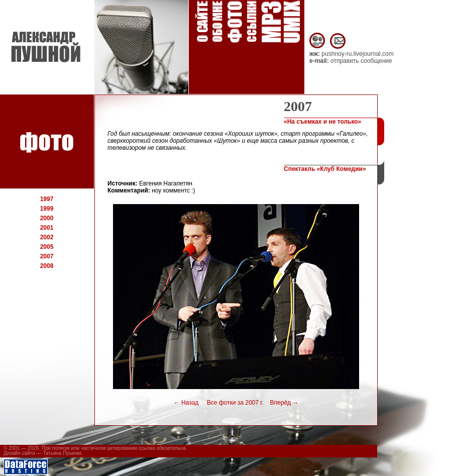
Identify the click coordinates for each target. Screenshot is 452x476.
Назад (186, 403)
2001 (47, 228)
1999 (47, 209)
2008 (47, 266)
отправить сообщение (361, 61)
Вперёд (285, 403)
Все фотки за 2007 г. (234, 403)
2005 (47, 247)
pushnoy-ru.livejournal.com (357, 54)
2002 (47, 237)
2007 (47, 256)
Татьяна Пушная (62, 453)
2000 (47, 218)
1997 (47, 199)
